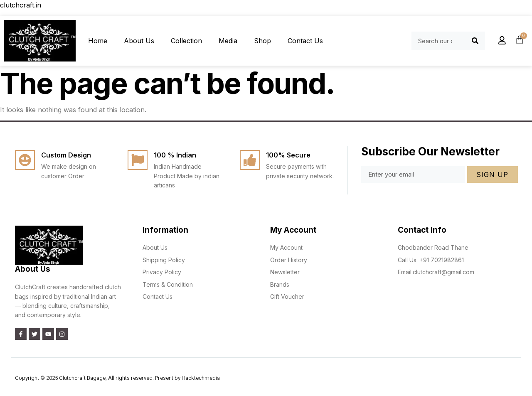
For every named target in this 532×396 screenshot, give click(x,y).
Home (98, 41)
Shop (262, 41)
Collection (186, 41)
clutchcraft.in (21, 5)
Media (228, 41)
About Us (139, 41)
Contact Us (305, 41)
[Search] (475, 41)
